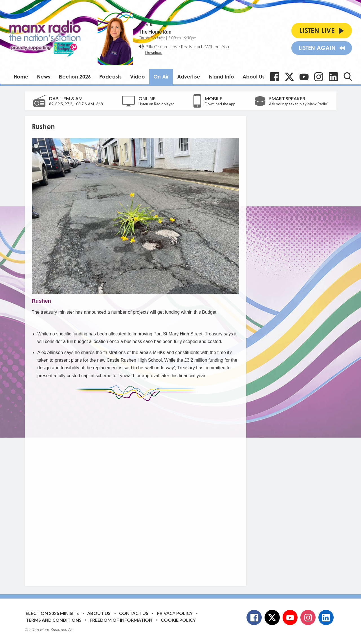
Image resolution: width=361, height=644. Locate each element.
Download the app (220, 104)
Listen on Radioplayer (156, 104)
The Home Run (155, 32)
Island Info (221, 77)
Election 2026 (75, 77)
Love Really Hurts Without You (200, 46)
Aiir (71, 629)
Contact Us (134, 613)
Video (137, 77)
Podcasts (110, 77)
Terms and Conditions (54, 620)
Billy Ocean (156, 46)
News (44, 77)
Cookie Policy (178, 620)
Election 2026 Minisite (52, 613)
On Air (161, 77)
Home (21, 77)
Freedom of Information (121, 620)
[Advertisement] (138, 489)
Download (154, 53)
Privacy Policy (175, 613)
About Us (254, 77)
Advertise (189, 77)
